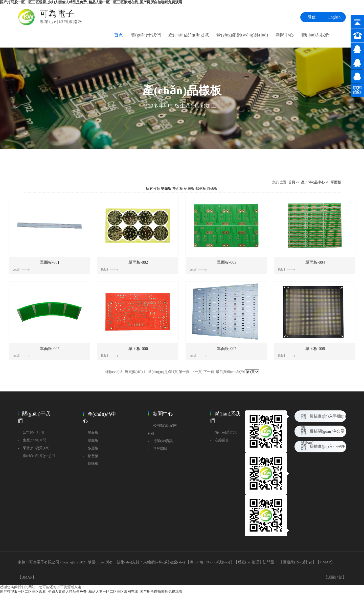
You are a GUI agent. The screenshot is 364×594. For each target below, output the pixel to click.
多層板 (189, 189)
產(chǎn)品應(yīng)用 (39, 456)
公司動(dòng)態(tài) (162, 429)
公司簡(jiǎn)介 (34, 432)
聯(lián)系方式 (226, 432)
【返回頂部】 (335, 577)
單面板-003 (213, 266)
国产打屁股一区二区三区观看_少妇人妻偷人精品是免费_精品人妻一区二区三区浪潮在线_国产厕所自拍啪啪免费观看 (91, 2)
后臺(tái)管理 (248, 562)
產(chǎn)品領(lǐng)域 (189, 35)
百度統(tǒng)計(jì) (298, 562)
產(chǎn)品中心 (313, 182)
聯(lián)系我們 (315, 35)
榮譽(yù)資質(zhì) (36, 448)
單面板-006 (124, 352)
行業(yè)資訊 (163, 441)
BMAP (27, 577)
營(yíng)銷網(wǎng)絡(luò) (242, 35)
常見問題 (160, 449)
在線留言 (222, 440)
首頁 (119, 35)
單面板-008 (301, 352)
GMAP (325, 562)
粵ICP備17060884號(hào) (210, 562)
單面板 (336, 182)
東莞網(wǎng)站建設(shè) (164, 562)
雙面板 (178, 189)
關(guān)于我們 (146, 35)
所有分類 (153, 189)
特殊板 (212, 189)
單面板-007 (213, 352)
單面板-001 (36, 266)
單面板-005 (36, 352)
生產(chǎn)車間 (35, 440)
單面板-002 (124, 266)
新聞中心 (285, 35)
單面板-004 (301, 266)
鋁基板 (201, 189)
